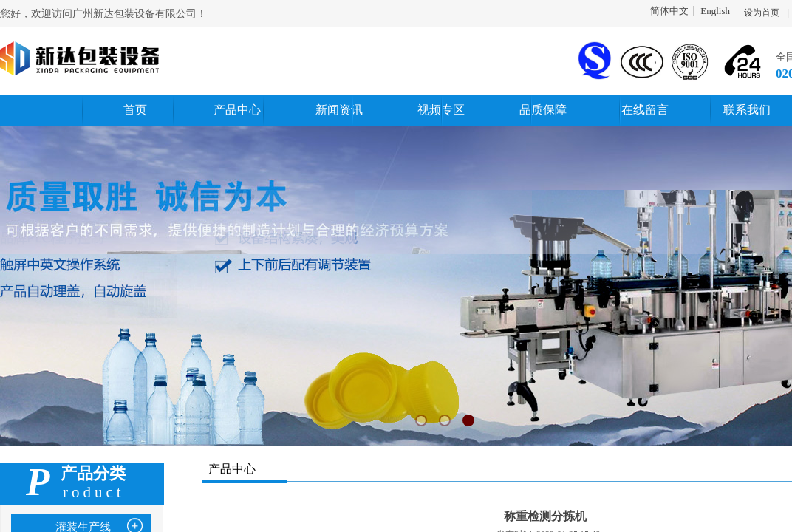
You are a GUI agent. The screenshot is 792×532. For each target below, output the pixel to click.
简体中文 (669, 11)
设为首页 (762, 13)
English (715, 11)
